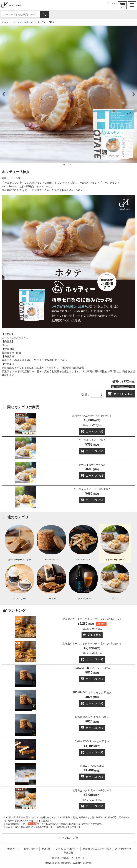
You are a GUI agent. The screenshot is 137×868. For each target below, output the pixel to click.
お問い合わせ (31, 849)
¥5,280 (92, 626)
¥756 (92, 445)
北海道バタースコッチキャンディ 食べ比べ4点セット (92, 644)
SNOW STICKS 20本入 (92, 766)
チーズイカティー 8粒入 (92, 465)
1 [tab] (64, 165)
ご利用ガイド (12, 849)
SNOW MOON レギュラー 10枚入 (92, 668)
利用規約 (47, 849)
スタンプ (124, 387)
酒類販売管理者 (123, 849)
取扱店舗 (68, 853)
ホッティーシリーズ (23, 22)
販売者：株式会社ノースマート (68, 858)
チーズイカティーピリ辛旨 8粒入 (92, 489)
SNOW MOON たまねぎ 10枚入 (92, 717)
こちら (6, 338)
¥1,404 (92, 746)
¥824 (92, 697)
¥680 (92, 469)
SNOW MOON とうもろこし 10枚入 (92, 692)
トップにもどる (68, 838)
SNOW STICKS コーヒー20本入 (92, 741)
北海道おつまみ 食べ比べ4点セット (92, 416)
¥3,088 (92, 422)
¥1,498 (92, 770)
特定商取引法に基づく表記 (97, 849)
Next (133, 94)
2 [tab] (70, 165)
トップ (5, 22)
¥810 (92, 672)
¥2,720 (92, 650)
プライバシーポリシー (67, 849)
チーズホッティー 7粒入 (92, 440)
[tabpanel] (68, 94)
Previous (4, 94)
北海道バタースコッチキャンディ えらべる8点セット (92, 619)
